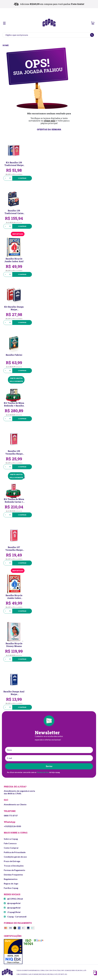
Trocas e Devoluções (14, 866)
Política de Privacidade (15, 852)
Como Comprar (11, 848)
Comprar (22, 178)
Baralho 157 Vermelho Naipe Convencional (14, 549)
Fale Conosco (10, 843)
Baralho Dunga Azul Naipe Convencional (14, 693)
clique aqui (50, 121)
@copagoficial (12, 903)
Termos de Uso (43, 772)
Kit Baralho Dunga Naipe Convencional (14, 308)
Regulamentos (11, 879)
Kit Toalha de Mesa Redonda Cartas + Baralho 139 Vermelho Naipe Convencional (14, 500)
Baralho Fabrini (14, 355)
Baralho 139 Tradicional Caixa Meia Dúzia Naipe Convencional (14, 212)
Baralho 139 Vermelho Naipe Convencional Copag (14, 452)
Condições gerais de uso (15, 857)
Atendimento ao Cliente (15, 804)
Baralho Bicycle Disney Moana (14, 645)
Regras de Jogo (11, 883)
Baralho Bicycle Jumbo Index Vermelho (14, 597)
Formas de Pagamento (14, 870)
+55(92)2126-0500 (12, 826)
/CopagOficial (12, 912)
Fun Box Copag (11, 888)
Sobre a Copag (11, 839)
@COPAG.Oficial (13, 899)
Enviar (49, 766)
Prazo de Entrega (12, 861)
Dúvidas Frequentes (13, 875)
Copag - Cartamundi (15, 917)
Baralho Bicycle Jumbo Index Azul (14, 260)
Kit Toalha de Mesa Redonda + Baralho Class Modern (14, 404)
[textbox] (49, 35)
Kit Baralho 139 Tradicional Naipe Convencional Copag (14, 164)
